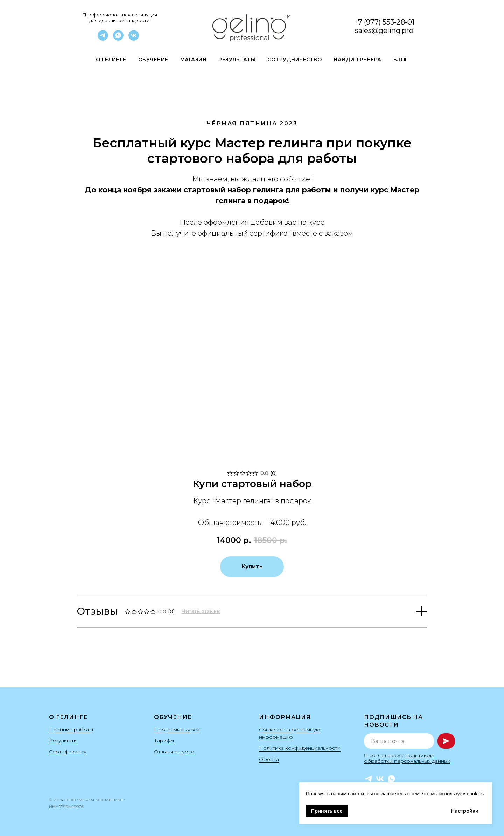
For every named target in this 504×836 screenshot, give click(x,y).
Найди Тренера (358, 60)
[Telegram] (103, 39)
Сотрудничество (295, 60)
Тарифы (164, 740)
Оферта (269, 759)
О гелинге (111, 60)
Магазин (194, 60)
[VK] (134, 39)
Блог (401, 60)
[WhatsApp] (118, 39)
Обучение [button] (153, 60)
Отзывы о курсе (174, 752)
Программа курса (177, 730)
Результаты (237, 60)
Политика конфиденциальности (300, 748)
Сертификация (68, 752)
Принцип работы (71, 730)
